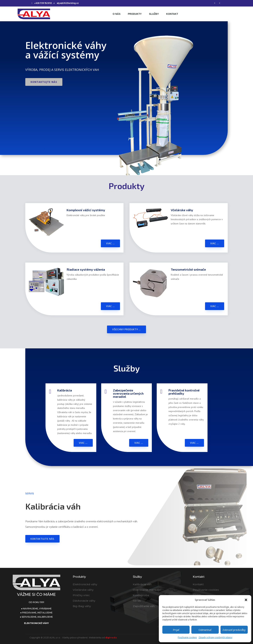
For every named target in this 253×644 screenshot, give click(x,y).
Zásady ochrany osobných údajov (215, 637)
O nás (116, 14)
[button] (246, 600)
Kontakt (172, 14)
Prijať (176, 630)
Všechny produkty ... (126, 329)
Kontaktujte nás (44, 82)
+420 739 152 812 (43, 3)
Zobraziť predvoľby (234, 630)
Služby (154, 14)
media (111, 638)
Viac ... (110, 243)
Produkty (135, 14)
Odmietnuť (205, 630)
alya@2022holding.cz (68, 3)
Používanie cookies (187, 637)
